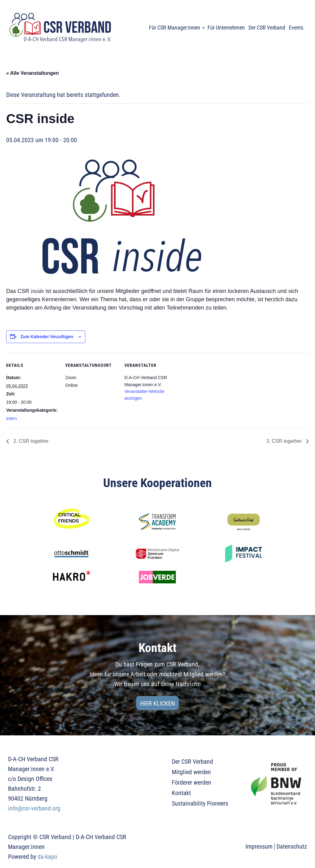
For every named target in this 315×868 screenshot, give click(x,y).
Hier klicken (157, 703)
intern (12, 418)
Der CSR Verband (267, 28)
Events (296, 28)
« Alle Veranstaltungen (32, 73)
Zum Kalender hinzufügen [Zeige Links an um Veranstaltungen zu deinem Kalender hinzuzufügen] (47, 337)
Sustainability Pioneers (200, 803)
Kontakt (181, 793)
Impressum (259, 846)
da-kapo (47, 857)
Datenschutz (292, 846)
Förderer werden (192, 782)
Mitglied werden (191, 772)
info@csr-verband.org (34, 808)
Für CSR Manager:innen (175, 28)
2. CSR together (30, 441)
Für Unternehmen (226, 28)
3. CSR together (285, 441)
